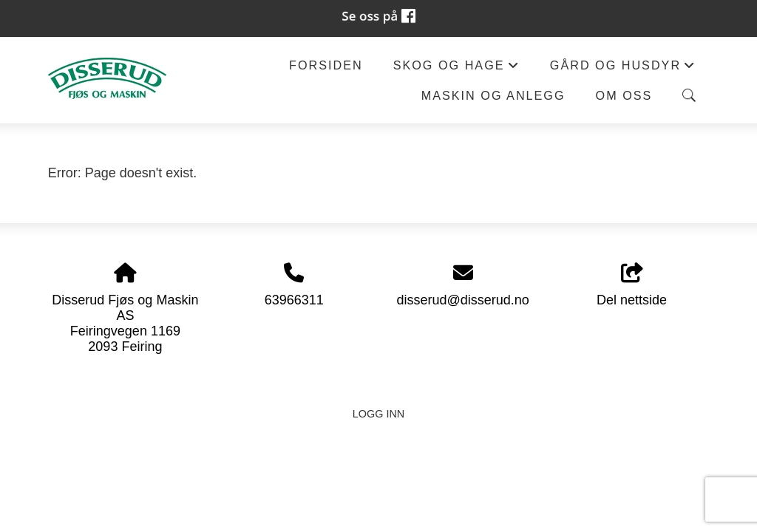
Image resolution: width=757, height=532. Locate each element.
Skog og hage (456, 69)
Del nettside (632, 286)
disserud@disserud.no (462, 300)
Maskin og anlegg (493, 95)
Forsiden (326, 65)
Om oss (624, 95)
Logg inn (378, 414)
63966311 (294, 300)
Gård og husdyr (623, 69)
